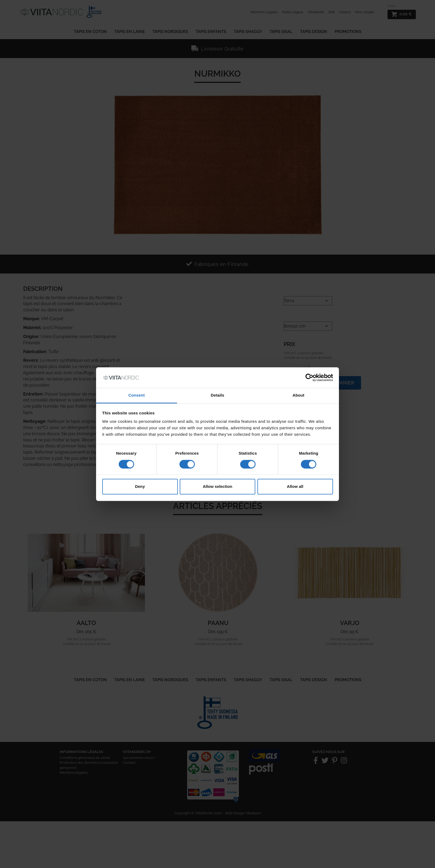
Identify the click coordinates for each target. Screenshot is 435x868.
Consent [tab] (137, 395)
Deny (140, 487)
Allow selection (217, 487)
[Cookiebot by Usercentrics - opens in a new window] (309, 377)
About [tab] (298, 395)
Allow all (295, 487)
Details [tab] (218, 395)
